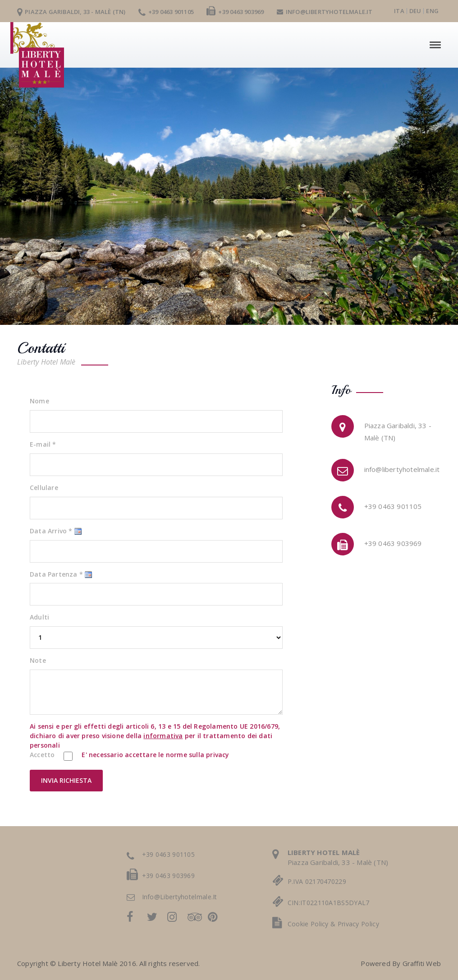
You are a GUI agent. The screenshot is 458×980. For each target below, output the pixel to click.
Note (38, 660)
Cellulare (44, 488)
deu (415, 11)
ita (399, 11)
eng (432, 11)
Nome (39, 401)
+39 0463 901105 (166, 12)
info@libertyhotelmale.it (325, 12)
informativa (163, 736)
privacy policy (358, 924)
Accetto (42, 755)
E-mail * (43, 444)
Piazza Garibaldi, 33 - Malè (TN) (71, 12)
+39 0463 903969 (235, 12)
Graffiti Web (422, 963)
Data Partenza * (56, 574)
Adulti (39, 617)
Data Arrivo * (51, 531)
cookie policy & (313, 924)
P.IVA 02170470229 (317, 881)
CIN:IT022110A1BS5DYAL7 (329, 903)
